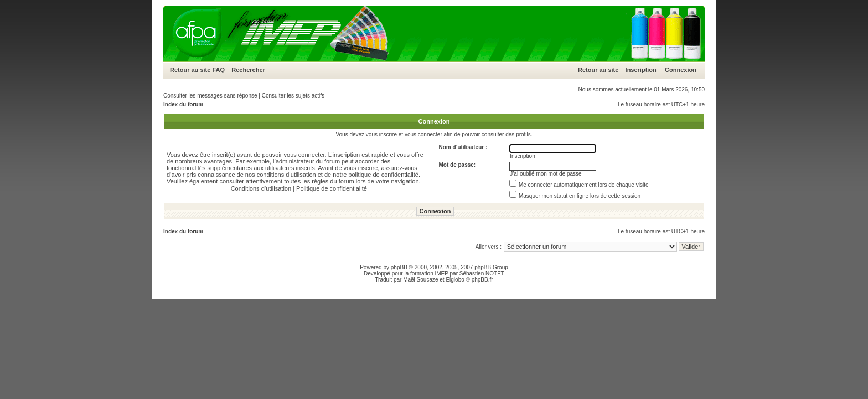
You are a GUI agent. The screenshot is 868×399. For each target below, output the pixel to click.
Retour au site (190, 70)
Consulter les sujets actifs (293, 96)
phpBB (399, 267)
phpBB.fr (482, 280)
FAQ (218, 70)
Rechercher (248, 70)
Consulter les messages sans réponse (210, 96)
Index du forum (183, 104)
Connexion (681, 70)
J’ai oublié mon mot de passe (546, 174)
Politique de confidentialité (332, 188)
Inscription (641, 70)
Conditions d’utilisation (261, 188)
